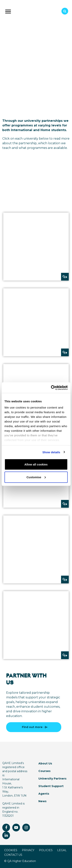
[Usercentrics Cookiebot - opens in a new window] (51, 388)
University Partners (52, 779)
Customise (36, 477)
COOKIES (11, 850)
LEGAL (62, 850)
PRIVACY (28, 850)
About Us (45, 763)
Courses (44, 771)
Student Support (51, 786)
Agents (44, 794)
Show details (51, 452)
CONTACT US (13, 855)
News (42, 801)
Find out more (34, 727)
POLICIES (46, 850)
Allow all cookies (36, 464)
